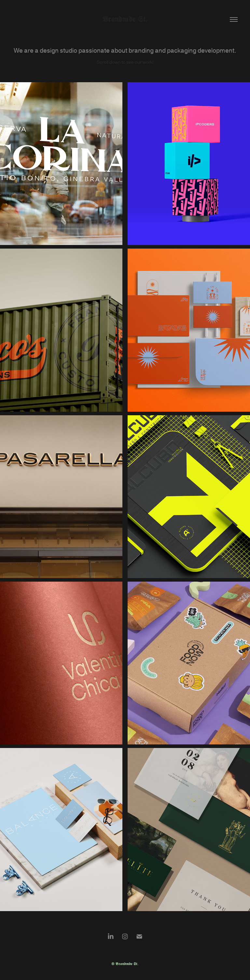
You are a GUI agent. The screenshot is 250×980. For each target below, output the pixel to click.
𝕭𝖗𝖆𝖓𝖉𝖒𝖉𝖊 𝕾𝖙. (125, 19)
